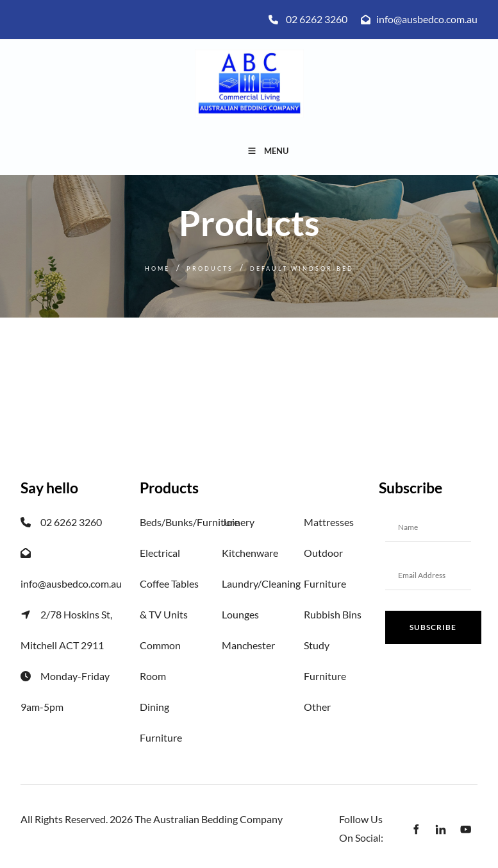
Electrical (160, 553)
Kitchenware (250, 553)
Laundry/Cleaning (261, 583)
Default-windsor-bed (302, 268)
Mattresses (329, 522)
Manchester (248, 645)
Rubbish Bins (333, 614)
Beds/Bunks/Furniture (189, 522)
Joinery (238, 522)
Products (210, 268)
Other (317, 707)
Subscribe (433, 627)
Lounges (240, 614)
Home (157, 268)
